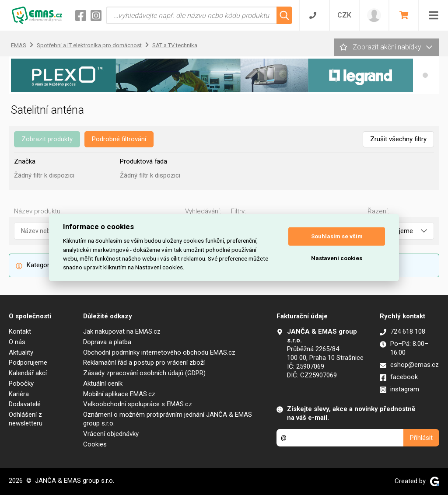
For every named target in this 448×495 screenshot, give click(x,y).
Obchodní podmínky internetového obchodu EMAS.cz (159, 352)
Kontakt (20, 331)
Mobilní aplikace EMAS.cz (119, 394)
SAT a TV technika (175, 45)
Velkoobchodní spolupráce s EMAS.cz (138, 404)
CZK (344, 15)
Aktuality (21, 352)
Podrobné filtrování (119, 139)
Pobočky (21, 383)
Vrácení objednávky (111, 434)
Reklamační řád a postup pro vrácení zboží (144, 363)
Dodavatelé (25, 404)
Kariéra (19, 394)
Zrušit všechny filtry (398, 139)
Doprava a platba (107, 342)
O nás (17, 342)
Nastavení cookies (337, 258)
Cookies (95, 444)
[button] (425, 75)
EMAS (19, 45)
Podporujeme (28, 363)
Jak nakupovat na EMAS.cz (122, 331)
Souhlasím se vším (337, 236)
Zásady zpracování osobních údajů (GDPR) (144, 373)
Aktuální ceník (103, 383)
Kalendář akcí (28, 373)
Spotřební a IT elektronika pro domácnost (89, 45)
